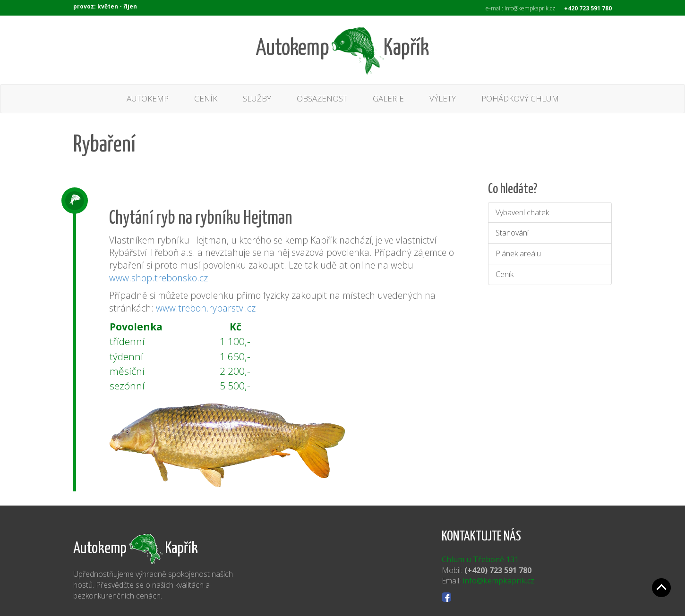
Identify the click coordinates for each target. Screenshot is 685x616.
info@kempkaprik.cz (498, 581)
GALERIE (388, 98)
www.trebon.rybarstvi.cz (206, 308)
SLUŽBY (257, 98)
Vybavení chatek (522, 212)
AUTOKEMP (148, 98)
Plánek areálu (518, 253)
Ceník (505, 274)
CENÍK (206, 98)
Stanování (512, 233)
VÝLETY (443, 98)
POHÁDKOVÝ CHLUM (520, 98)
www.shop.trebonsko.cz (158, 278)
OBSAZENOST (322, 98)
